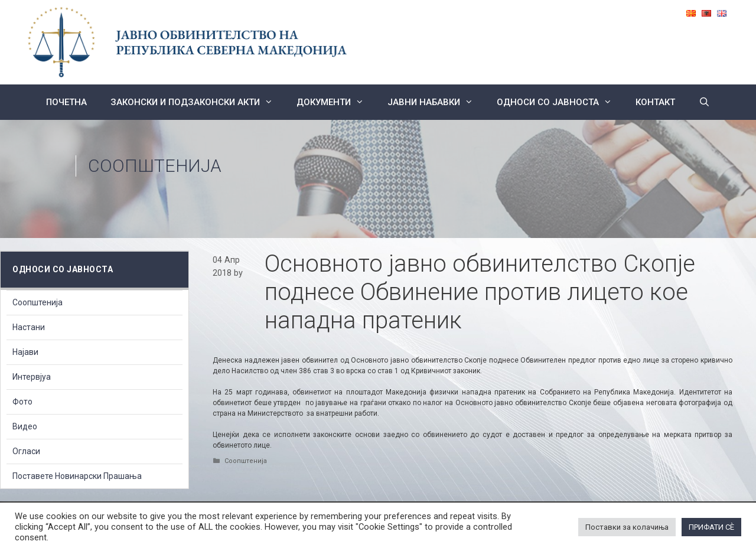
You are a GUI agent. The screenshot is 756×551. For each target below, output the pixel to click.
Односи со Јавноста (560, 102)
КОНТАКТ (655, 102)
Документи (336, 102)
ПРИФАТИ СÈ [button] (711, 527)
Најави (25, 352)
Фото (22, 402)
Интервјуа (32, 377)
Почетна (66, 102)
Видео (25, 426)
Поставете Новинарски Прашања (77, 476)
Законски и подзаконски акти (198, 102)
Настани (29, 327)
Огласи (26, 451)
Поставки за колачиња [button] (627, 527)
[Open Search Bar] (704, 102)
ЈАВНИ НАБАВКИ (436, 102)
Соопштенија (155, 166)
